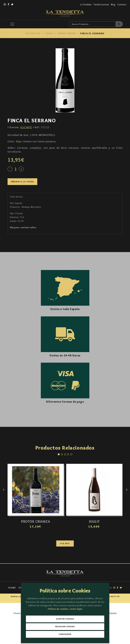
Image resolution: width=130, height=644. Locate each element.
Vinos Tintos (67, 33)
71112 (42, 127)
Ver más (65, 544)
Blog (113, 4)
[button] (59, 454)
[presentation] (4, 490)
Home (12, 588)
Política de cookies (58, 609)
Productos (33, 33)
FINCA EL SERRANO (92, 33)
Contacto (122, 4)
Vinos (49, 33)
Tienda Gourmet (101, 4)
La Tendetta (86, 4)
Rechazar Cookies (65, 627)
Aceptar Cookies (65, 619)
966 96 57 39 (113, 596)
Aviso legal (76, 609)
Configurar (65, 634)
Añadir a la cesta (22, 182)
